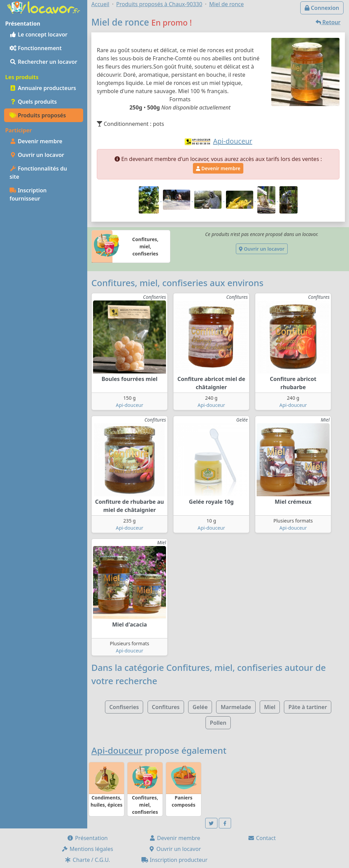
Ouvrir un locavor (37, 155)
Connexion (322, 8)
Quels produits (33, 102)
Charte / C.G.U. (87, 860)
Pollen (218, 723)
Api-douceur (130, 405)
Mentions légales (87, 849)
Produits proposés (38, 115)
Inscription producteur (174, 860)
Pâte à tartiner (308, 707)
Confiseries (124, 707)
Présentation (87, 838)
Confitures (166, 707)
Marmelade (236, 707)
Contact (262, 838)
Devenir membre (36, 141)
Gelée (200, 707)
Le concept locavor (39, 34)
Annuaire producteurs (43, 88)
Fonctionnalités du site (38, 173)
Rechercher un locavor (43, 62)
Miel (270, 707)
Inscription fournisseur (28, 194)
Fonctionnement (36, 48)
